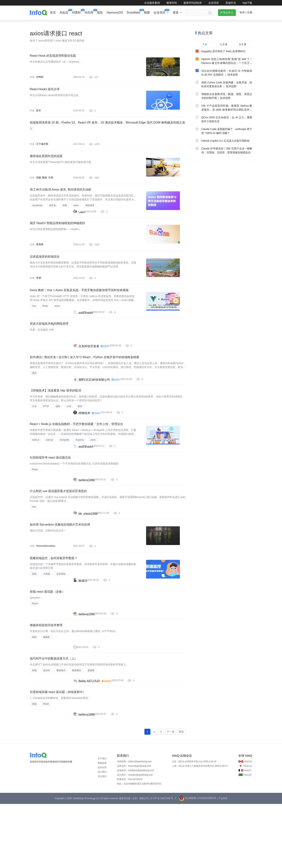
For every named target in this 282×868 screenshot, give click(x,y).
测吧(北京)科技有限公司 (94, 412)
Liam (82, 230)
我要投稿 (102, 827)
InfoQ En (248, 826)
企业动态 (36, 23)
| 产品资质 (222, 862)
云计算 (173, 23)
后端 (98, 23)
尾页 (181, 796)
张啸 (38, 192)
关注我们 (102, 840)
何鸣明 (39, 83)
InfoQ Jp (247, 830)
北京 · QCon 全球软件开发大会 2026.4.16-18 (194, 826)
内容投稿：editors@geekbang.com (134, 826)
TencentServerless (45, 594)
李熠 (38, 302)
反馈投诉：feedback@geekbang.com (136, 834)
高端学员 (231, 3)
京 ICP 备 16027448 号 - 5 (163, 862)
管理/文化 (204, 23)
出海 (86, 23)
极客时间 (172, 3)
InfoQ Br (248, 839)
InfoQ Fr (248, 834)
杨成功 (83, 631)
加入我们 (102, 836)
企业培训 (214, 3)
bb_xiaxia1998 (88, 558)
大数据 (142, 23)
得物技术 (84, 449)
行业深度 (53, 23)
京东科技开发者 (89, 376)
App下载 (247, 3)
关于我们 (102, 823)
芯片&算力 (113, 23)
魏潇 (44, 192)
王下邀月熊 (42, 156)
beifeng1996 (87, 522)
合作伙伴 (102, 832)
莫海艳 (39, 265)
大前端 (188, 23)
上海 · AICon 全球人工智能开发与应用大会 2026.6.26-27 (200, 830)
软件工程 (158, 23)
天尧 (50, 192)
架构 (129, 23)
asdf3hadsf (86, 339)
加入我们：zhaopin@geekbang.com (135, 839)
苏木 (38, 119)
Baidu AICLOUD (89, 741)
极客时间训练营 (193, 3)
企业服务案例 (152, 3)
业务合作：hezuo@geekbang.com (134, 830)
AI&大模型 (71, 23)
